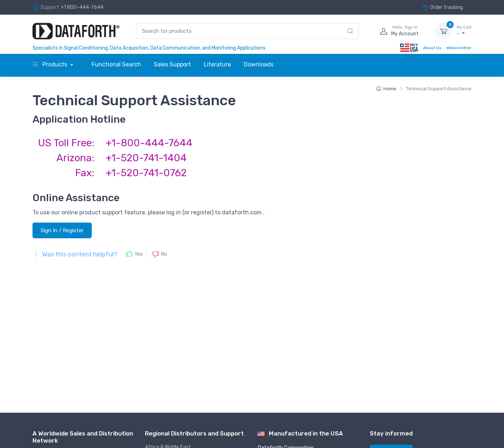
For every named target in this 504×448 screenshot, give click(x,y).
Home (386, 89)
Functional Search (116, 64)
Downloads (259, 64)
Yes (139, 254)
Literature (217, 64)
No (164, 254)
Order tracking (443, 7)
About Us (432, 48)
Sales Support (172, 64)
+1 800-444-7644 (82, 7)
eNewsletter (459, 48)
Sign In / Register (62, 230)
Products (51, 64)
